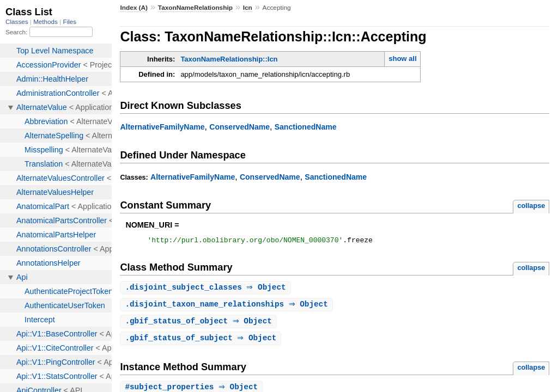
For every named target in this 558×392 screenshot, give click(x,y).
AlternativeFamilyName (162, 127)
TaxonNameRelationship (195, 8)
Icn (248, 8)
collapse (531, 206)
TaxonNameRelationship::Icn (229, 59)
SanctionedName (306, 127)
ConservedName (239, 127)
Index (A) (134, 8)
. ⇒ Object (207, 289)
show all (402, 59)
